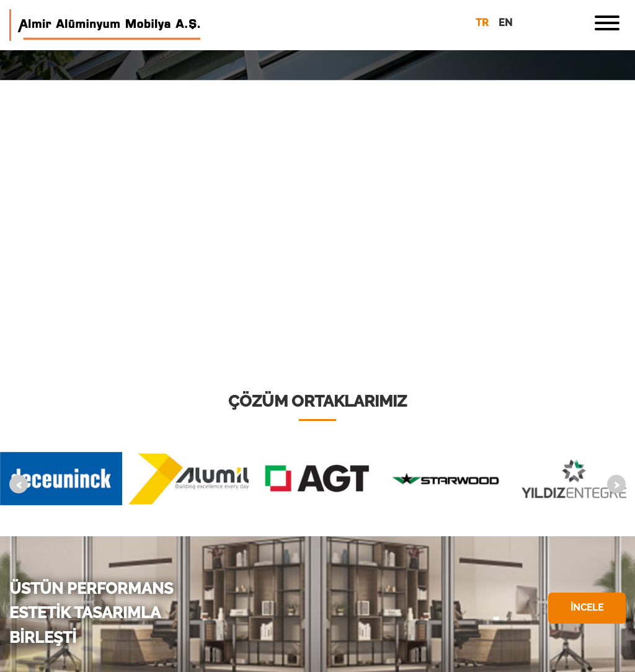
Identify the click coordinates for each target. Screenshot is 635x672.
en (505, 23)
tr (482, 23)
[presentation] (19, 484)
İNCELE (587, 608)
